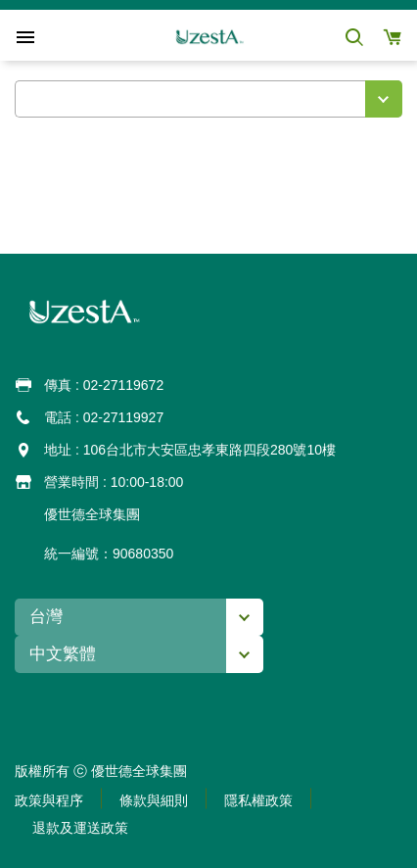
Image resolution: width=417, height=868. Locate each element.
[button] (354, 37)
